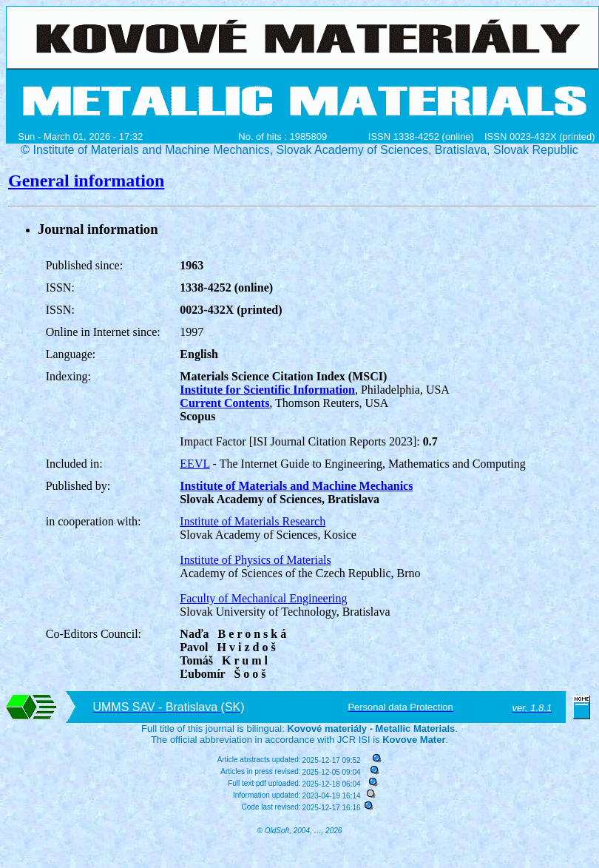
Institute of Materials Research (253, 521)
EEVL (194, 464)
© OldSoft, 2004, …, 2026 (300, 831)
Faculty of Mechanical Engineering (263, 598)
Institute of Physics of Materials (255, 560)
